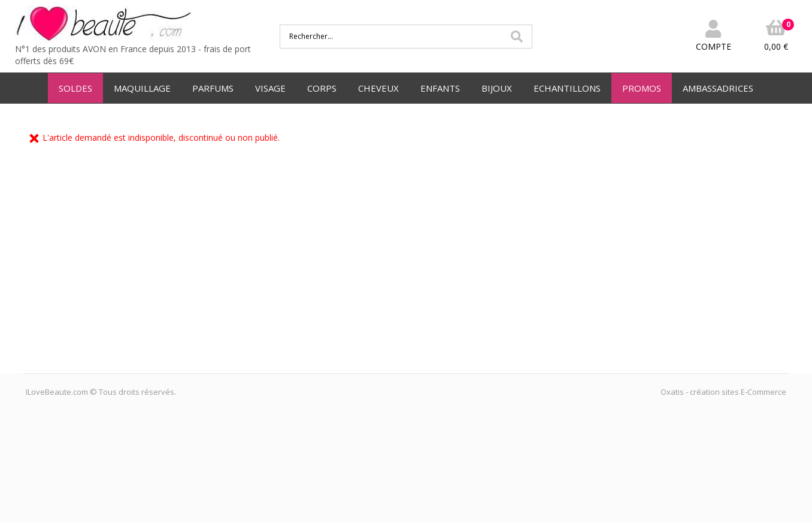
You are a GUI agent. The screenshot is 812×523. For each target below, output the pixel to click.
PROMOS (642, 88)
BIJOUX (497, 88)
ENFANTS (440, 88)
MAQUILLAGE (142, 88)
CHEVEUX (378, 88)
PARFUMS (213, 88)
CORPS (322, 88)
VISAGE (270, 88)
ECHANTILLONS (567, 88)
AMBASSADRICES (718, 88)
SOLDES (75, 88)
